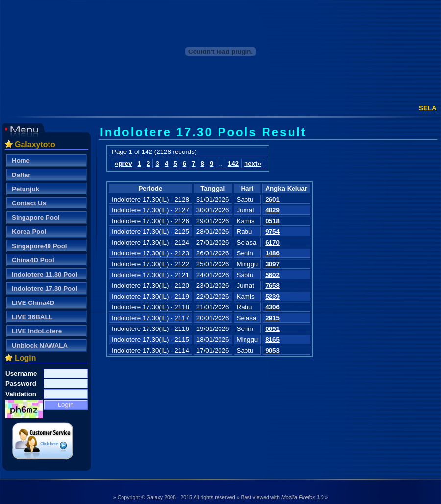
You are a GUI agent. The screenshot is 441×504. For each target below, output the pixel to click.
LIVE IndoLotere (37, 331)
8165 (272, 340)
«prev (123, 164)
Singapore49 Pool (39, 246)
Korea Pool (29, 232)
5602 (272, 275)
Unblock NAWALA (40, 345)
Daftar (21, 175)
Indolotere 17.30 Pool (45, 289)
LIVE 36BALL (32, 317)
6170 (272, 242)
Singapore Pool (36, 217)
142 (233, 164)
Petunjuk (25, 189)
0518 (272, 221)
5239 (272, 296)
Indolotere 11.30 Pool (45, 274)
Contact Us (29, 203)
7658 (272, 286)
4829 (272, 210)
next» (253, 164)
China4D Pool (33, 260)
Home (21, 161)
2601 (272, 199)
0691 (272, 329)
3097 (272, 264)
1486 (272, 253)
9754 (272, 232)
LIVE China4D (33, 303)
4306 (272, 307)
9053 (272, 350)
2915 (272, 318)
